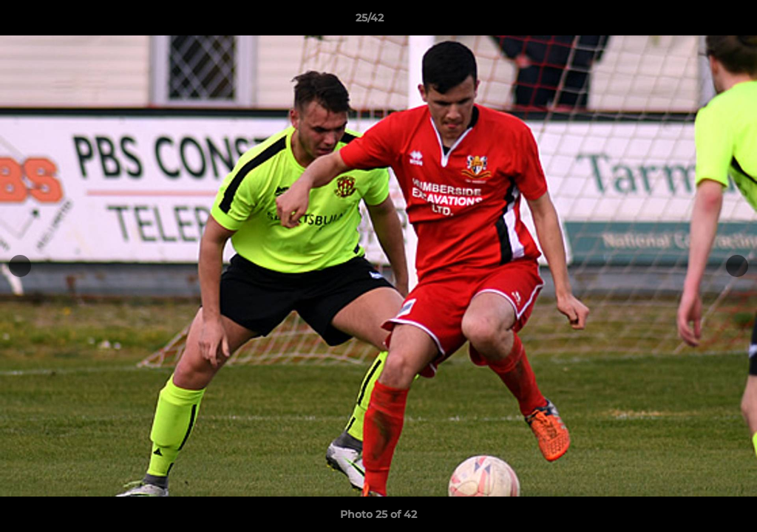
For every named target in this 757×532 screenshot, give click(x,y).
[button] (695, 21)
